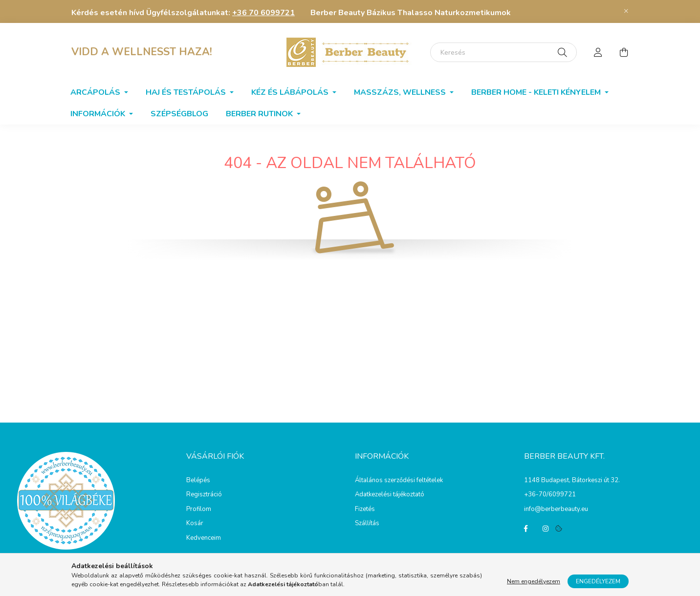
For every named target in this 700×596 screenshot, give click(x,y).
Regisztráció (204, 495)
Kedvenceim (204, 538)
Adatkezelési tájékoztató (390, 495)
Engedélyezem (598, 581)
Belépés (198, 481)
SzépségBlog (179, 114)
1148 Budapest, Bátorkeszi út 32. (572, 480)
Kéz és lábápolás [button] (291, 92)
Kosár (195, 524)
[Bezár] (626, 11)
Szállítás (367, 524)
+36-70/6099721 (550, 494)
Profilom (199, 510)
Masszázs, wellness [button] (401, 92)
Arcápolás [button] (96, 92)
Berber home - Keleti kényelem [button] (537, 92)
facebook (526, 529)
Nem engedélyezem (534, 581)
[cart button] (624, 52)
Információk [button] (99, 114)
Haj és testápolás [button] (187, 92)
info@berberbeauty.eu (556, 509)
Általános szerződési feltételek (399, 481)
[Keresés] (503, 52)
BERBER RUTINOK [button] (260, 114)
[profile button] (598, 52)
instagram (546, 529)
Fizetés (365, 510)
